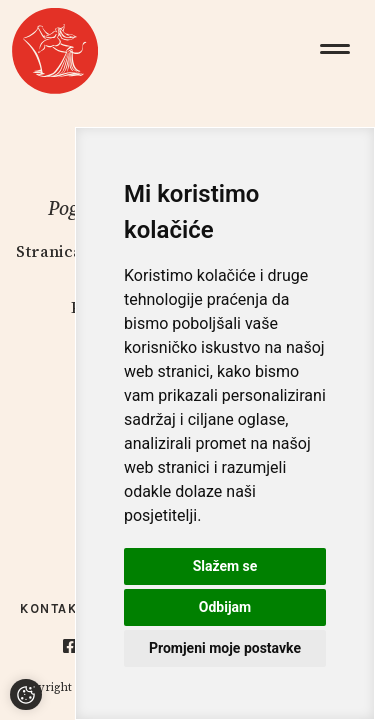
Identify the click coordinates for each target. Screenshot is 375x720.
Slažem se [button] (225, 566)
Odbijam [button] (225, 607)
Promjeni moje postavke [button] (225, 648)
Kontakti (56, 608)
